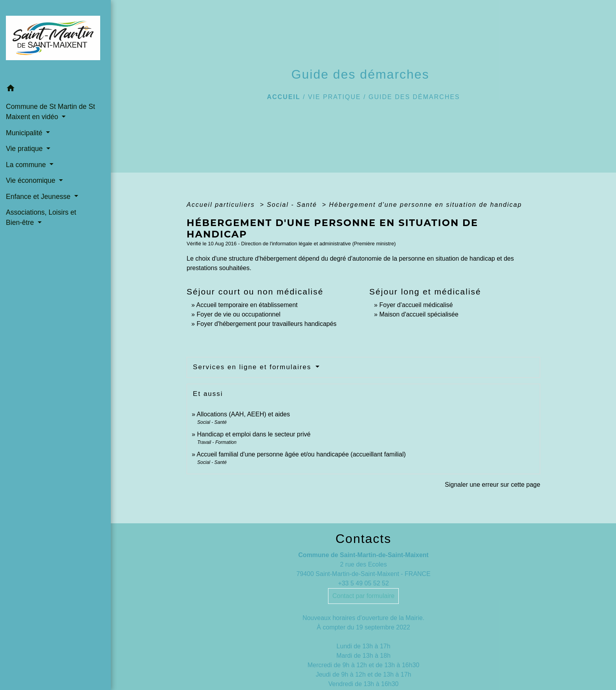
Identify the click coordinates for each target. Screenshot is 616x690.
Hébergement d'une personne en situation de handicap (426, 205)
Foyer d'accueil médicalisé (416, 305)
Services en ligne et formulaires (253, 367)
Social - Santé (293, 205)
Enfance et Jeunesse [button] (39, 197)
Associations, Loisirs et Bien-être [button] (41, 217)
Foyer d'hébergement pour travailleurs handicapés (266, 324)
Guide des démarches (414, 97)
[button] (55, 89)
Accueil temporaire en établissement (247, 305)
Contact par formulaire (363, 596)
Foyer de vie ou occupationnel (238, 314)
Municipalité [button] (25, 133)
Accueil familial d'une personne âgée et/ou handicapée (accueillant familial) (301, 454)
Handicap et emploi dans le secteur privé (254, 434)
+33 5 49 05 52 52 (363, 583)
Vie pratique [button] (25, 149)
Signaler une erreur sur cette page (492, 485)
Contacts (363, 539)
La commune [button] (27, 165)
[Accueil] (55, 40)
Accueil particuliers (222, 205)
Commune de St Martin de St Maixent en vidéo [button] (50, 112)
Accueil (283, 97)
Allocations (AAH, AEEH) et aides (243, 414)
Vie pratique (335, 97)
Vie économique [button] (32, 180)
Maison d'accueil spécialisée (419, 314)
